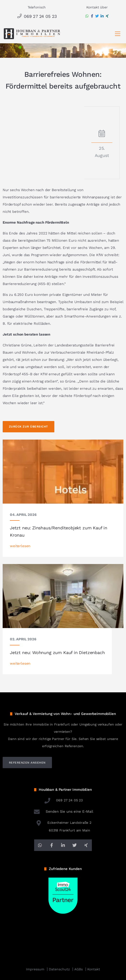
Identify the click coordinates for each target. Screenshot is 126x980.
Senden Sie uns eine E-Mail (63, 811)
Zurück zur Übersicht (28, 427)
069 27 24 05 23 (37, 16)
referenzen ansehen (27, 763)
